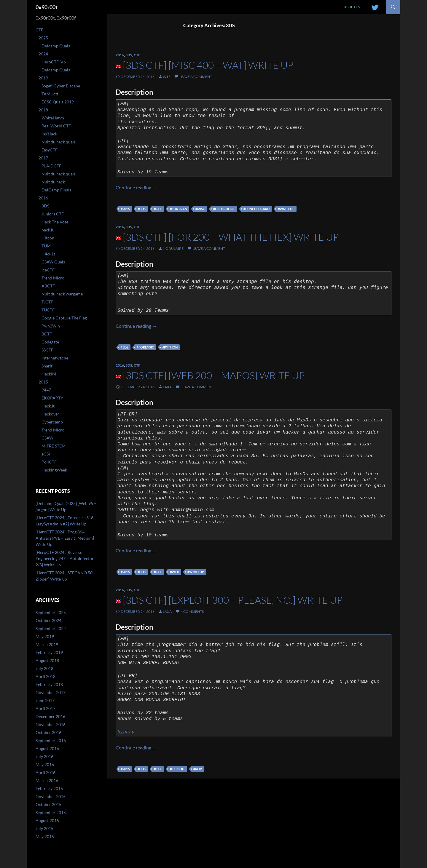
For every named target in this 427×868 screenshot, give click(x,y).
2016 (120, 55)
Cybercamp (52, 422)
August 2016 (47, 748)
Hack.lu (48, 406)
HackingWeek (54, 470)
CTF (137, 55)
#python (170, 347)
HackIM (49, 374)
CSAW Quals (53, 262)
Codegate (50, 342)
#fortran (179, 209)
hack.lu (48, 230)
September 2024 (51, 628)
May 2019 (45, 636)
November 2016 (51, 724)
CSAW (47, 438)
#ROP (198, 769)
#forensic (145, 347)
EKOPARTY (52, 398)
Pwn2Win (51, 326)
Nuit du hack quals (59, 142)
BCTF (47, 334)
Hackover (50, 414)
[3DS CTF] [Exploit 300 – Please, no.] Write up (233, 600)
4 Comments (192, 612)
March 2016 (47, 780)
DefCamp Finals (56, 190)
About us (352, 7)
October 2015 (48, 804)
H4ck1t (48, 254)
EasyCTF (50, 150)
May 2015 (45, 836)
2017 (43, 158)
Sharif (47, 366)
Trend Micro (53, 278)
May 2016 (45, 764)
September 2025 (51, 612)
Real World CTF (56, 126)
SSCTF (47, 350)
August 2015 (47, 820)
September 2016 (51, 740)
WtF (167, 77)
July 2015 (44, 828)
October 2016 (48, 732)
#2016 (125, 209)
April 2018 (46, 676)
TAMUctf (50, 94)
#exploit (177, 769)
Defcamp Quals (56, 46)
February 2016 (49, 788)
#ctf (158, 209)
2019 (43, 78)
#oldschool (224, 209)
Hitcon (48, 238)
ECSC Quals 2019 (58, 102)
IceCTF (48, 270)
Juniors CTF (53, 214)
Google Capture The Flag (64, 318)
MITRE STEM (54, 446)
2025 (43, 38)
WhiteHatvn (53, 118)
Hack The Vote (55, 222)
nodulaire (173, 248)
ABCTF (48, 286)
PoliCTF (49, 462)
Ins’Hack (49, 134)
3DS (129, 55)
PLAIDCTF (51, 166)
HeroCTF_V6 (54, 62)
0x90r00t (47, 7)
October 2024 (48, 620)
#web (175, 572)
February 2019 (49, 652)
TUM (46, 246)
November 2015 (51, 796)
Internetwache (55, 358)
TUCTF (48, 310)
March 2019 (47, 644)
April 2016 (46, 772)
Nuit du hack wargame (62, 294)
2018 (43, 110)
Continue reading (136, 187)
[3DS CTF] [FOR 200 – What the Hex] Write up (231, 237)
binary (126, 732)
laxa (167, 387)
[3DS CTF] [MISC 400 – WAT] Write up (208, 65)
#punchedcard (256, 209)
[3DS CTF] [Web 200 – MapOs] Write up (214, 375)
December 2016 (50, 716)
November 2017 (51, 692)
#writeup (286, 209)
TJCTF (47, 302)
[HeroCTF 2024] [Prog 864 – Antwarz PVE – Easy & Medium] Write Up (65, 538)
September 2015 (51, 812)
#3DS (142, 209)
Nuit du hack (53, 182)
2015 (43, 382)
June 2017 (45, 700)
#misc (200, 209)
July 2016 (44, 756)
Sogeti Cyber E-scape (61, 86)
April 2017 (46, 708)
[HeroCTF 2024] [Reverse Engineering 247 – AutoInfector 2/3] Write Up (65, 558)
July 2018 (44, 668)
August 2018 (47, 660)
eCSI (46, 454)
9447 (46, 390)
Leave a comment (196, 77)
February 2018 (49, 684)
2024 (43, 54)
